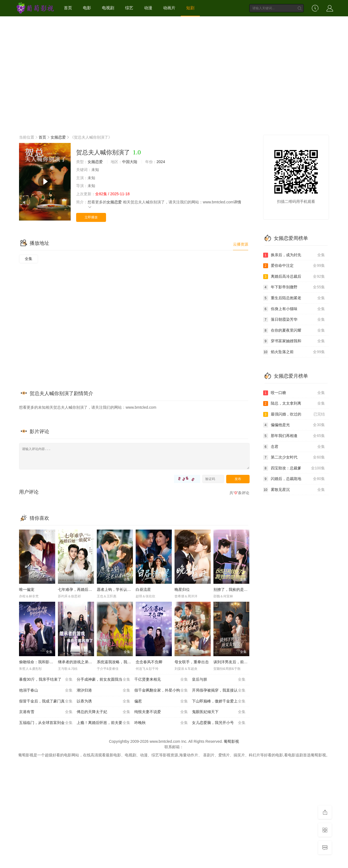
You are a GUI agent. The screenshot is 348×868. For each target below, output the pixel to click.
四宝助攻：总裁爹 (294, 468)
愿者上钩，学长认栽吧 (116, 589)
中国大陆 (130, 162)
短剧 (190, 8)
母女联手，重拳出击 (192, 662)
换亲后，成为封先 (294, 255)
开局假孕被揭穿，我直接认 (219, 690)
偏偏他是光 (294, 425)
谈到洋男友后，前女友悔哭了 (238, 662)
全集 (29, 259)
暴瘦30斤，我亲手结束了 (46, 680)
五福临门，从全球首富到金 (46, 723)
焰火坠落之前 (294, 352)
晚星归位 (182, 589)
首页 (68, 8)
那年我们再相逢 (294, 436)
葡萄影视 (231, 741)
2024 (161, 162)
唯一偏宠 (27, 589)
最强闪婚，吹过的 (294, 414)
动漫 (148, 8)
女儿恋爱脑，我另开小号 (219, 723)
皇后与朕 (219, 680)
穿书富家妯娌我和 (294, 341)
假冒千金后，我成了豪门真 (46, 701)
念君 (294, 447)
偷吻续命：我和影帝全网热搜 (44, 662)
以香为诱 (103, 701)
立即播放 (91, 217)
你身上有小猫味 (294, 309)
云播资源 (241, 244)
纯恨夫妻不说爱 (161, 712)
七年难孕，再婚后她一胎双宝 (83, 589)
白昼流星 (143, 589)
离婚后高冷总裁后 (294, 277)
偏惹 (161, 701)
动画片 (169, 8)
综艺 (129, 8)
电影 (87, 8)
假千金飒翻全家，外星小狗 (161, 690)
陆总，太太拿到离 (294, 404)
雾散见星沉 (294, 490)
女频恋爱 (58, 137)
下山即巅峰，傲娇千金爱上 (219, 701)
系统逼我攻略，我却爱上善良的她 (125, 662)
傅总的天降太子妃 (103, 712)
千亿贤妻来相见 (161, 680)
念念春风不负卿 (149, 662)
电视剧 (108, 8)
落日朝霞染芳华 (294, 320)
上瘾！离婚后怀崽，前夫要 (103, 723)
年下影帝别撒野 (294, 287)
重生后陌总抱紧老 (294, 298)
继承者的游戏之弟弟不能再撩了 (85, 662)
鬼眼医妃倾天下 (219, 712)
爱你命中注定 (294, 266)
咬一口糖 (294, 393)
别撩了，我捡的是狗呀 (232, 589)
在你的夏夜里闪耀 (294, 331)
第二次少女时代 (294, 457)
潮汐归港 (103, 690)
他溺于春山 (46, 690)
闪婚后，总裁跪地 (294, 479)
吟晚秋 (161, 723)
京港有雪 (46, 712)
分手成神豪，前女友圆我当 (103, 680)
